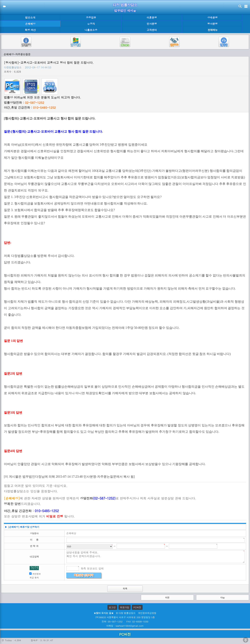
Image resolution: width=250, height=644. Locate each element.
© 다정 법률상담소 (126, 613)
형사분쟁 (213, 24)
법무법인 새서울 (125, 11)
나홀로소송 (91, 30)
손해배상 (30, 24)
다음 (223, 597)
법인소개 (30, 18)
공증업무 (91, 18)
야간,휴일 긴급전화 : (30, 107)
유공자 (91, 24)
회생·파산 (30, 30)
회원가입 (125, 607)
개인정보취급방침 (147, 613)
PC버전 (137, 607)
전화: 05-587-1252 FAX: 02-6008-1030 (125, 621)
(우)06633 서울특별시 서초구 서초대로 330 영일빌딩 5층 (125, 617)
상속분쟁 (213, 18)
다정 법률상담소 (125, 5)
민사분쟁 (152, 24)
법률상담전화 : (24, 103)
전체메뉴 (213, 30)
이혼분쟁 (152, 18)
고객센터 (152, 30)
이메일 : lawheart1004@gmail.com (125, 626)
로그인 (112, 607)
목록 (125, 589)
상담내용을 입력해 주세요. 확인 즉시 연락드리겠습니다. (155, 557)
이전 (167, 597)
